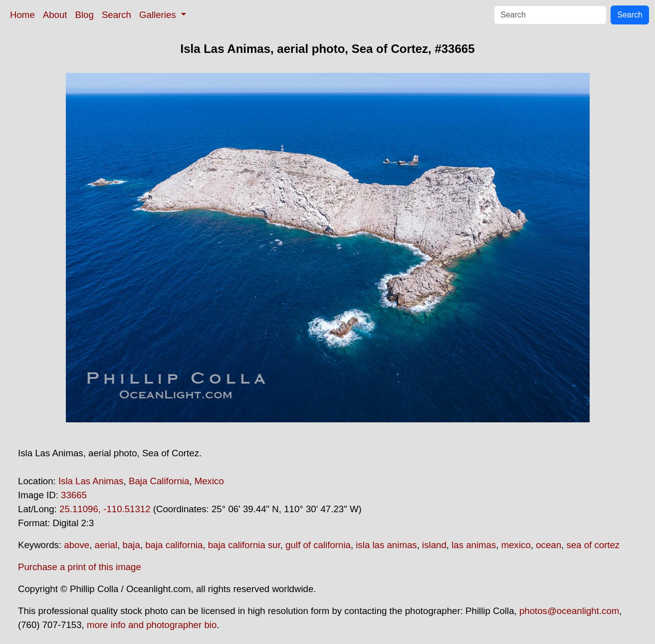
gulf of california (318, 545)
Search (116, 15)
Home (22, 15)
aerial (106, 545)
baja (131, 545)
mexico (516, 545)
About (55, 15)
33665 (74, 495)
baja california (174, 545)
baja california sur (244, 545)
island (434, 545)
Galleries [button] (159, 15)
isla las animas (386, 545)
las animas (474, 545)
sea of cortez (593, 545)
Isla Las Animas (91, 481)
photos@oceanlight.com (569, 611)
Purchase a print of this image (80, 567)
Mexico (209, 481)
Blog (85, 15)
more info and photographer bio (152, 625)
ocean (548, 545)
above (77, 545)
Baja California (159, 481)
